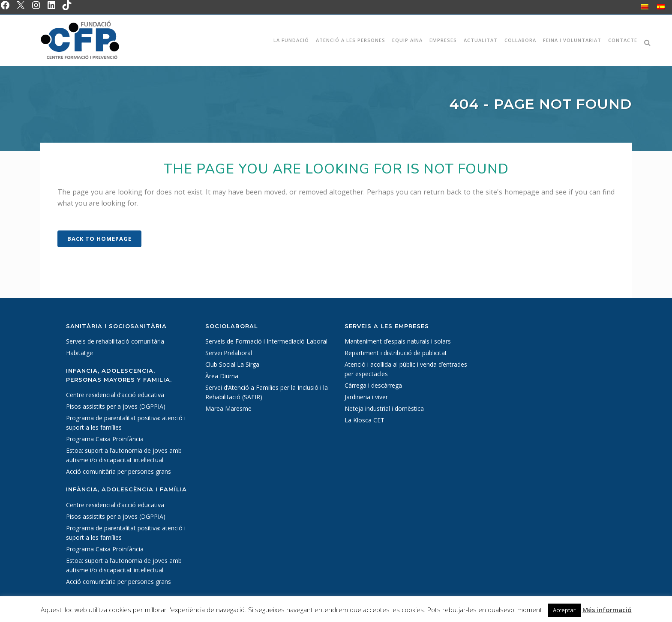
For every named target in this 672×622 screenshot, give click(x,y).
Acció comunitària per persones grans (118, 471)
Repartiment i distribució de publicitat (396, 353)
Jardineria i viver (366, 397)
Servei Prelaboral (229, 353)
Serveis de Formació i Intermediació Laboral (266, 341)
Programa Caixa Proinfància (105, 439)
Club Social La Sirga (232, 364)
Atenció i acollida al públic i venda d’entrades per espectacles (406, 369)
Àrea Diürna (222, 376)
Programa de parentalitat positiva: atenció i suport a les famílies (126, 423)
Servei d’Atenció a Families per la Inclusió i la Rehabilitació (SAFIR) (267, 392)
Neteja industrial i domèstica (384, 408)
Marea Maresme (228, 408)
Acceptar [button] (564, 610)
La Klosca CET (364, 420)
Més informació (607, 610)
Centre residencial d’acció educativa (115, 395)
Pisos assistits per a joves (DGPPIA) (116, 406)
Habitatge (79, 353)
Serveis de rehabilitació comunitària (115, 341)
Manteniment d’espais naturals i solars (398, 341)
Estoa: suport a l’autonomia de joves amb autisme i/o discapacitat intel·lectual (124, 455)
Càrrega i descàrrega (373, 385)
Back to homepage (99, 239)
